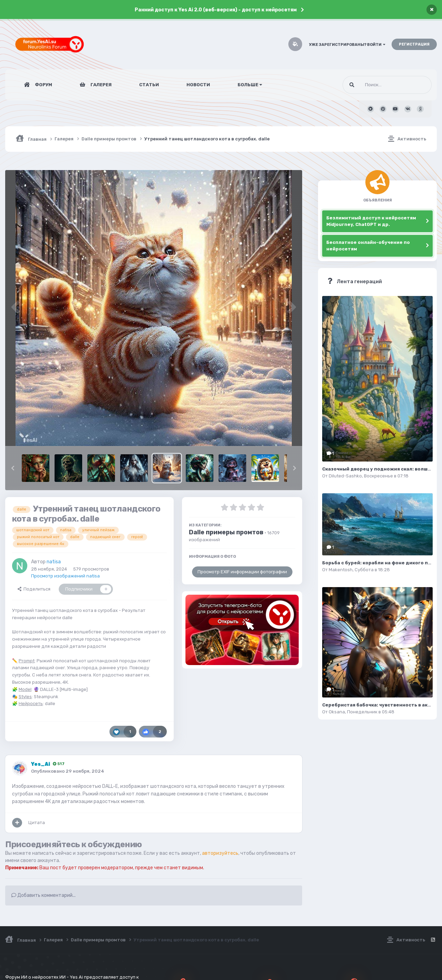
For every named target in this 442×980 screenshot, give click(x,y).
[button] (13, 468)
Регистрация (414, 44)
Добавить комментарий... (44, 895)
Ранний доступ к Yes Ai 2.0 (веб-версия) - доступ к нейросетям (216, 10)
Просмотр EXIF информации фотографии (242, 572)
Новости (198, 85)
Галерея (100, 85)
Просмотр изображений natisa (65, 576)
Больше (250, 85)
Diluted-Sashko (345, 476)
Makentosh (341, 570)
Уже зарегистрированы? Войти (347, 45)
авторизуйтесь (220, 853)
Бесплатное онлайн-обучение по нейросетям (368, 246)
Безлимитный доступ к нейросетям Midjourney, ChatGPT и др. (371, 221)
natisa (54, 562)
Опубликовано (68, 771)
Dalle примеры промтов (226, 532)
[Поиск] (374, 85)
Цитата (37, 823)
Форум (43, 85)
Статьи (149, 85)
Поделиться (34, 589)
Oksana (337, 712)
